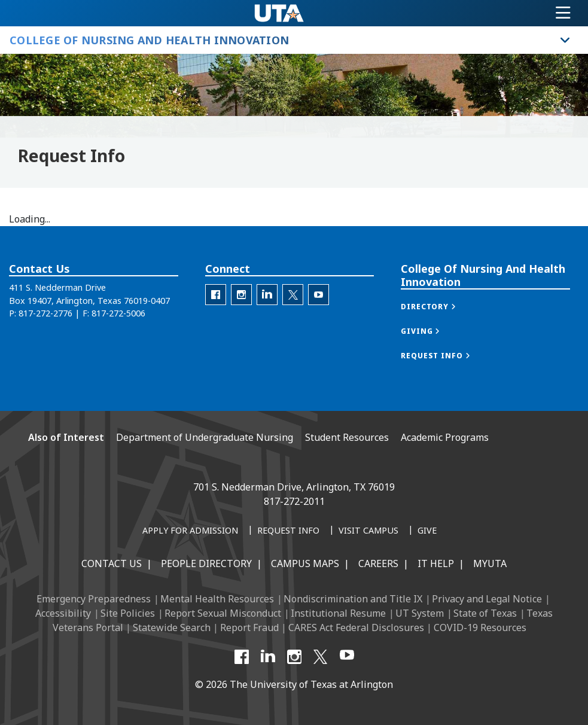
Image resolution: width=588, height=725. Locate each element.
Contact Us (112, 563)
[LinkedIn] (268, 657)
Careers (378, 563)
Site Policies (128, 613)
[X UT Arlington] (321, 657)
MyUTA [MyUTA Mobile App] (490, 563)
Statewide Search (172, 627)
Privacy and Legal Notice (487, 599)
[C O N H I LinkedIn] (267, 295)
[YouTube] (347, 657)
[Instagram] (294, 657)
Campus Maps (305, 563)
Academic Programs (445, 437)
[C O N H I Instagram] (241, 295)
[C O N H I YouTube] (319, 295)
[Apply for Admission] (190, 531)
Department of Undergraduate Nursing (205, 437)
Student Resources (347, 437)
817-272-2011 (294, 501)
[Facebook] (242, 657)
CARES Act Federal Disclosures (356, 627)
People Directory (206, 563)
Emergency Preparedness (94, 599)
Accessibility (63, 613)
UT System (420, 613)
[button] (441, 307)
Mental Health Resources (217, 599)
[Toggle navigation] (563, 13)
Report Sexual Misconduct (223, 613)
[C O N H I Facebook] (216, 295)
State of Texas (485, 613)
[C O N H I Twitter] (293, 295)
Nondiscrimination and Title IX (353, 599)
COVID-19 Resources (480, 627)
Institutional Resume (338, 613)
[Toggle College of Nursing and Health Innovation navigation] (565, 40)
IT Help (436, 563)
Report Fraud (249, 627)
